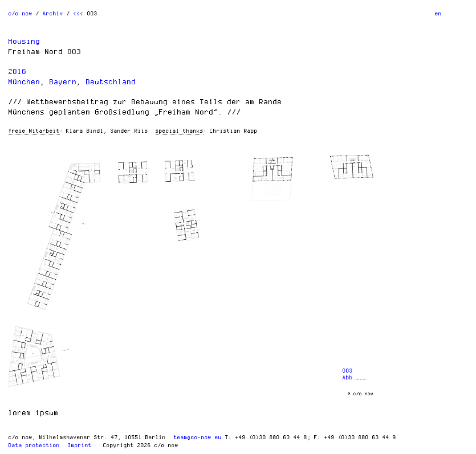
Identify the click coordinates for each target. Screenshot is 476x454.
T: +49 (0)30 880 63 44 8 (266, 437)
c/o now (21, 13)
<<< (79, 13)
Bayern (63, 81)
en (438, 13)
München (25, 81)
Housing (25, 41)
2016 (18, 71)
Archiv (53, 13)
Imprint (80, 445)
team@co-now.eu (198, 437)
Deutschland (111, 81)
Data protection (34, 445)
